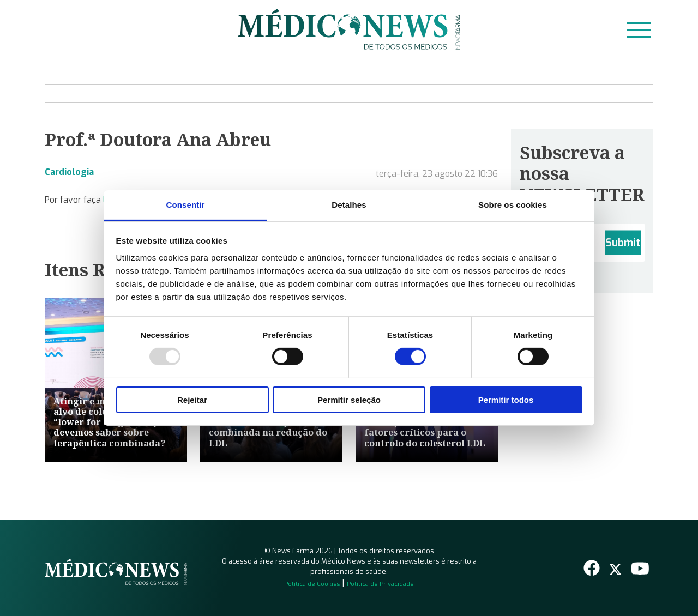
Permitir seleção (349, 400)
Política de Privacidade (380, 584)
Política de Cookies (312, 584)
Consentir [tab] (186, 205)
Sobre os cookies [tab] (513, 205)
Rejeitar (192, 400)
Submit (623, 243)
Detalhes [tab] (349, 205)
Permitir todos (506, 400)
